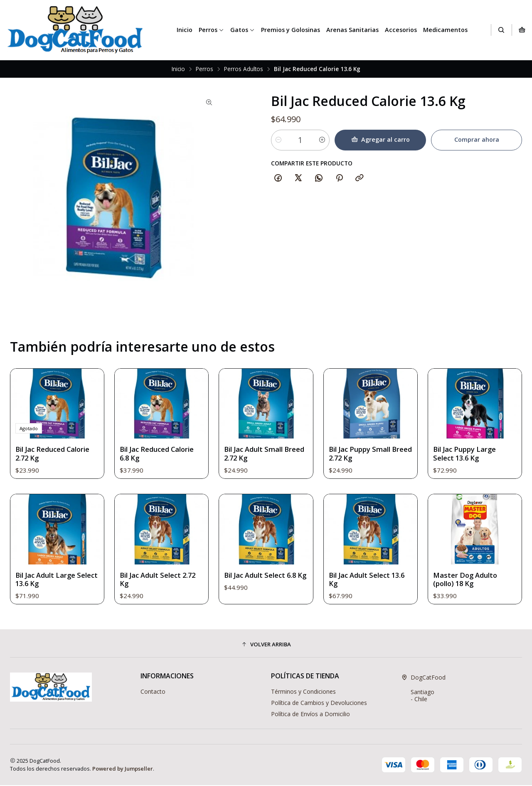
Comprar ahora (476, 139)
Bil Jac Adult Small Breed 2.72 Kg (265, 486)
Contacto (153, 692)
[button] (266, 645)
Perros (211, 30)
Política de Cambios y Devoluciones (319, 703)
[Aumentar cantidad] (323, 140)
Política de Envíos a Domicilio (310, 714)
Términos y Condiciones (303, 692)
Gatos (243, 30)
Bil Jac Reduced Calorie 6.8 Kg (158, 475)
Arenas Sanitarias (352, 30)
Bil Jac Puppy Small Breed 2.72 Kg (360, 495)
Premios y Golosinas (291, 30)
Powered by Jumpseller (123, 769)
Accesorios (401, 30)
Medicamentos (445, 30)
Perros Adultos (244, 69)
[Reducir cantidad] (278, 140)
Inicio (185, 30)
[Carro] (522, 30)
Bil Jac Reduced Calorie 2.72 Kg (54, 466)
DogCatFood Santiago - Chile (424, 689)
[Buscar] (501, 30)
